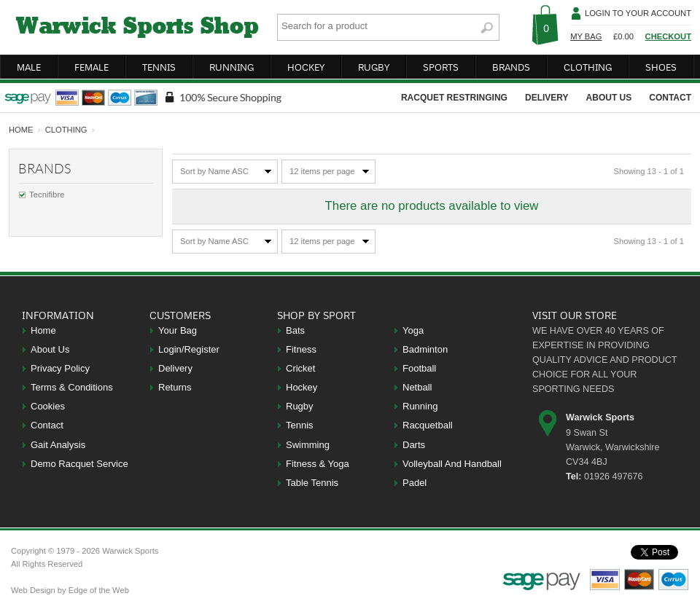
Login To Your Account (638, 13)
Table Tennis (312, 483)
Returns (175, 387)
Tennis (300, 425)
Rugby (300, 406)
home (21, 130)
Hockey (302, 387)
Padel (415, 483)
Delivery (175, 368)
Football (419, 368)
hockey (306, 67)
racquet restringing (454, 98)
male (29, 67)
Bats (295, 330)
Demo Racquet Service (79, 464)
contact (670, 98)
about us (609, 98)
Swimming (308, 445)
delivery (547, 98)
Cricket (300, 368)
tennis (159, 67)
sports (441, 67)
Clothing (66, 130)
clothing (588, 67)
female (92, 67)
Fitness (301, 349)
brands (511, 67)
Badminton (425, 349)
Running (420, 406)
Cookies (48, 406)
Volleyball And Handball (452, 464)
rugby (374, 67)
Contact (47, 425)
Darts (414, 445)
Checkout (668, 36)
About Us (50, 349)
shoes (661, 67)
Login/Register (189, 349)
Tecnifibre (47, 195)
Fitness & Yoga (318, 464)
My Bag (586, 36)
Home (43, 330)
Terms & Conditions (72, 387)
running (232, 67)
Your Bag (178, 330)
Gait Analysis (58, 445)
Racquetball (428, 425)
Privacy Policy (60, 368)
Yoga (413, 330)
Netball (417, 387)
